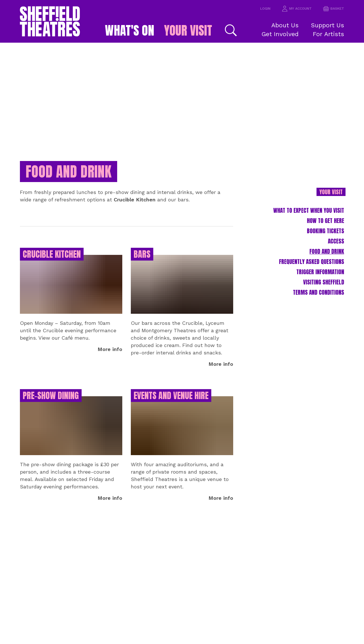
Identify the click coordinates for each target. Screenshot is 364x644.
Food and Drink (324, 258)
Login (261, 9)
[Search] (238, 30)
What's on (126, 30)
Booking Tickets (322, 237)
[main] (182, 343)
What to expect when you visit (302, 215)
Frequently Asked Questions (305, 269)
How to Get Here (322, 226)
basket (333, 9)
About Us (287, 25)
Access (334, 247)
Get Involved (283, 34)
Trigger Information (315, 280)
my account (294, 9)
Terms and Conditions (314, 301)
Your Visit (192, 30)
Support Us (330, 25)
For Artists (331, 34)
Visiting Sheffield (319, 291)
